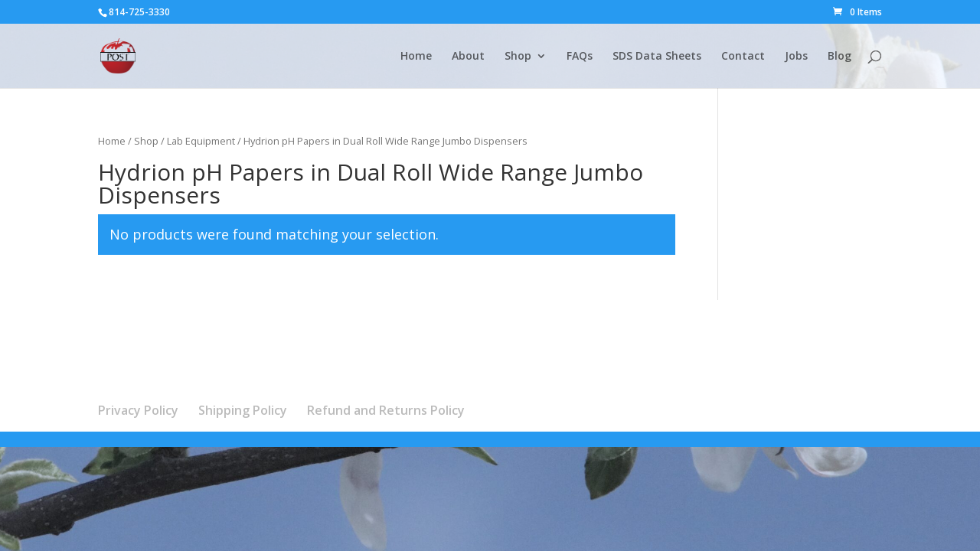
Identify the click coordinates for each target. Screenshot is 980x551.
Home (416, 57)
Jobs (796, 57)
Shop (518, 57)
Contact (743, 57)
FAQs (580, 57)
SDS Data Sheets (657, 57)
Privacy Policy (138, 410)
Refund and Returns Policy (386, 410)
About (468, 57)
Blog (840, 57)
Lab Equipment (201, 141)
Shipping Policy (243, 410)
